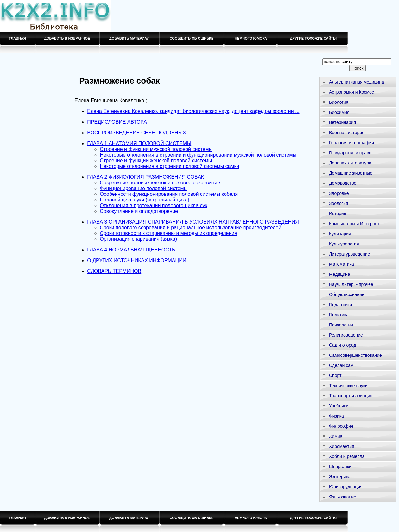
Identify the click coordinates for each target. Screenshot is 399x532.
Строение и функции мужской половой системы (156, 149)
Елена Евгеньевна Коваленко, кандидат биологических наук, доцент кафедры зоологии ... (193, 111)
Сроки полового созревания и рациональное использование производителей (190, 228)
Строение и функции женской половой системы (156, 161)
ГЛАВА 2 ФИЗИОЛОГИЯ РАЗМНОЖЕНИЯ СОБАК (146, 177)
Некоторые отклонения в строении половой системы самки (169, 166)
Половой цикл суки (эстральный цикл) (144, 200)
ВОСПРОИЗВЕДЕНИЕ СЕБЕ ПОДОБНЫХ (136, 133)
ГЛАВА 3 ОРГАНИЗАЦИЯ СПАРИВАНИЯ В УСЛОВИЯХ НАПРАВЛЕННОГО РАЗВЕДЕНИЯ (193, 222)
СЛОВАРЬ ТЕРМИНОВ (114, 271)
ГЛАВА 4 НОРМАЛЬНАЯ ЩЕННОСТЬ (131, 250)
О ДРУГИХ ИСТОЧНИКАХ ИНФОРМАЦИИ (137, 260)
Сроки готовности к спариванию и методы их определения (168, 233)
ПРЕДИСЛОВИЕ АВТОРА (117, 122)
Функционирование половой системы (144, 188)
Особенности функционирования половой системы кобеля (169, 194)
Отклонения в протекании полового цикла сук (153, 205)
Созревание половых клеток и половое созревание (160, 183)
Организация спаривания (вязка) (138, 239)
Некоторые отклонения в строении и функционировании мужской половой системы (198, 155)
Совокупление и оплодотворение (139, 211)
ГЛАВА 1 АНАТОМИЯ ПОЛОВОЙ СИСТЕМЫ (139, 143)
